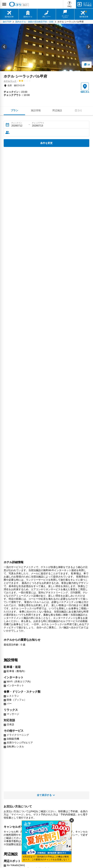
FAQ (70, 6)
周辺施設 (57, 110)
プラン (14, 110)
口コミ (79, 110)
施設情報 (36, 110)
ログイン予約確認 (87, 4)
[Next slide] (89, 48)
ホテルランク (10, 81)
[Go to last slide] (4, 48)
